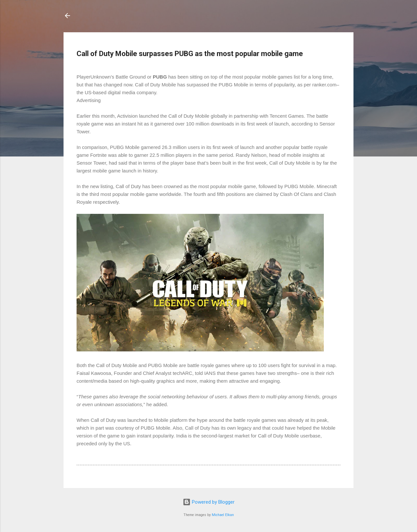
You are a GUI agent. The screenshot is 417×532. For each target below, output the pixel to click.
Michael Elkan (223, 515)
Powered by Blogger (209, 502)
